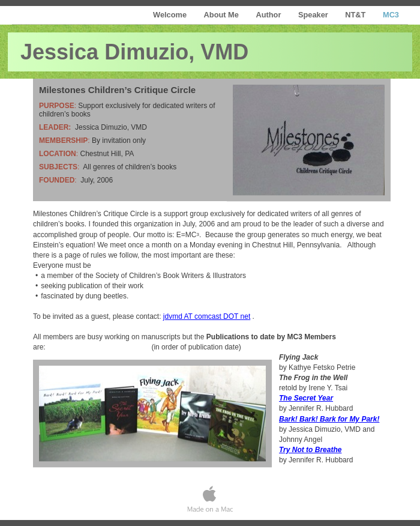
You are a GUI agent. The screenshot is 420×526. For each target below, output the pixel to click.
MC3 (391, 15)
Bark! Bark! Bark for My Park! (329, 419)
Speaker (314, 15)
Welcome (171, 15)
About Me (223, 15)
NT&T (356, 15)
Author (269, 15)
